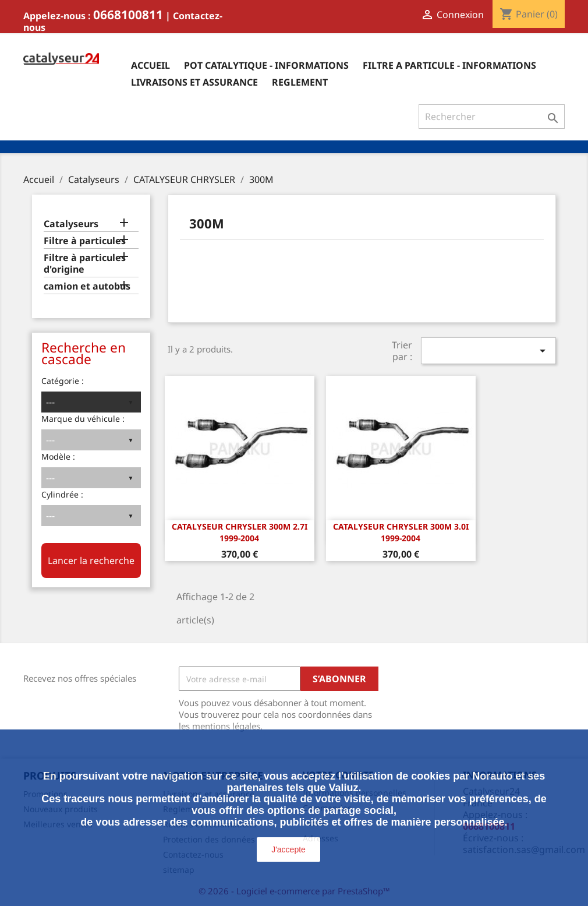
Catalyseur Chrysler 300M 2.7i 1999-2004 (240, 532)
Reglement (300, 82)
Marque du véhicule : (83, 419)
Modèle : (58, 456)
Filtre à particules (85, 241)
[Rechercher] (492, 117)
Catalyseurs (71, 224)
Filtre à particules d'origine (85, 264)
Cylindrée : (62, 494)
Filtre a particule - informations (449, 65)
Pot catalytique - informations (266, 65)
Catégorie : (63, 381)
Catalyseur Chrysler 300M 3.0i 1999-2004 (401, 532)
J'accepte (288, 849)
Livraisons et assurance (194, 82)
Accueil (150, 65)
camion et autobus (87, 286)
